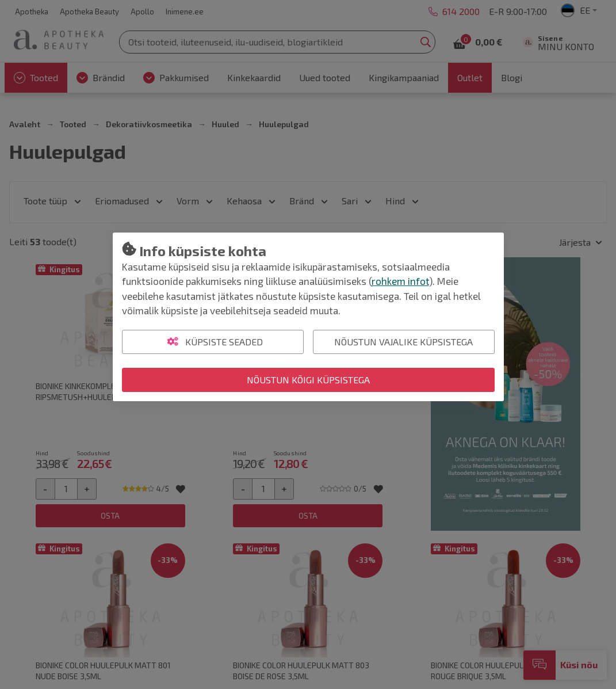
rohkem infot (400, 281)
